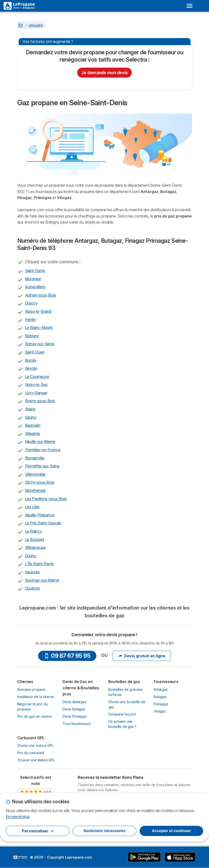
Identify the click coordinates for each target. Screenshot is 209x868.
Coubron (33, 588)
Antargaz (161, 689)
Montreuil (33, 279)
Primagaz (161, 704)
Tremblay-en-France (43, 450)
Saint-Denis (35, 271)
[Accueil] (21, 25)
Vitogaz (160, 711)
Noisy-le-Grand (38, 311)
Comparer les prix (122, 714)
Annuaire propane (31, 689)
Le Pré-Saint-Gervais (43, 523)
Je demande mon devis (105, 73)
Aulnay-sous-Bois (41, 295)
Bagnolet (33, 425)
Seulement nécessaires (104, 831)
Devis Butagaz (74, 709)
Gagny (31, 417)
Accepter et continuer (171, 831)
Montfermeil (35, 490)
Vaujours (33, 572)
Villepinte (33, 434)
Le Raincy (33, 531)
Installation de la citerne (36, 697)
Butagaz (160, 697)
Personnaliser (38, 831)
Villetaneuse (35, 547)
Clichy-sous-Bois (40, 482)
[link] (36, 789)
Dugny (31, 556)
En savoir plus (18, 817)
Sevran (31, 368)
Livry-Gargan (36, 393)
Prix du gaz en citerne (35, 716)
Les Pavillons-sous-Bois (46, 499)
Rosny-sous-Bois (40, 401)
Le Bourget (34, 539)
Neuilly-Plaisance (40, 515)
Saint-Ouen (35, 352)
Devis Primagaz (75, 716)
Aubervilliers (35, 287)
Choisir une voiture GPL (35, 745)
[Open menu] (190, 6)
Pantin (30, 320)
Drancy (31, 303)
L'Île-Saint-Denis (39, 564)
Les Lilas (32, 507)
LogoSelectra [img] (20, 857)
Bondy (31, 360)
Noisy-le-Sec (36, 385)
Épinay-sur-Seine (40, 344)
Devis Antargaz (75, 702)
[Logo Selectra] (19, 6)
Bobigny (32, 336)
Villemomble (35, 474)
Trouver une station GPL (36, 760)
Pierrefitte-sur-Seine (42, 466)
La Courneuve (37, 377)
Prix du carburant (31, 753)
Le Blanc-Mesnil (39, 328)
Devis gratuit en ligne (142, 656)
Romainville (35, 458)
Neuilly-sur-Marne (40, 442)
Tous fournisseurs (77, 724)
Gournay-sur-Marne (42, 580)
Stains (30, 409)
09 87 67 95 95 (67, 656)
